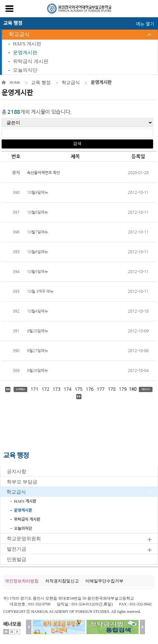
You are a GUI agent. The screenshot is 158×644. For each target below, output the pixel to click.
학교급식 (19, 34)
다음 (143, 627)
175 (79, 389)
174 (67, 389)
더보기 (6, 632)
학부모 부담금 (22, 482)
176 (90, 389)
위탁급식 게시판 (31, 61)
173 (56, 389)
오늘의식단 (25, 70)
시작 (17, 632)
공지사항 (17, 471)
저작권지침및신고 (62, 581)
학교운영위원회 (24, 539)
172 (45, 389)
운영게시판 (25, 53)
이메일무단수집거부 (104, 581)
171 (34, 389)
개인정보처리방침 (22, 581)
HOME (15, 82)
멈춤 (12, 632)
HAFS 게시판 (27, 44)
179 (123, 389)
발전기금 (17, 549)
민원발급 (17, 559)
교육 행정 (41, 83)
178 (112, 389)
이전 (29, 627)
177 (101, 389)
